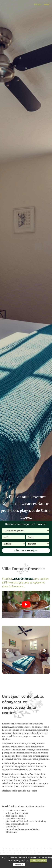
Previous (8, 650)
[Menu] (47, 5)
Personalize (19, 865)
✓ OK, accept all (38, 861)
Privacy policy (34, 865)
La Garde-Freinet (23, 579)
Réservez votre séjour (26, 550)
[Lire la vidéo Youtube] (26, 604)
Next (44, 650)
